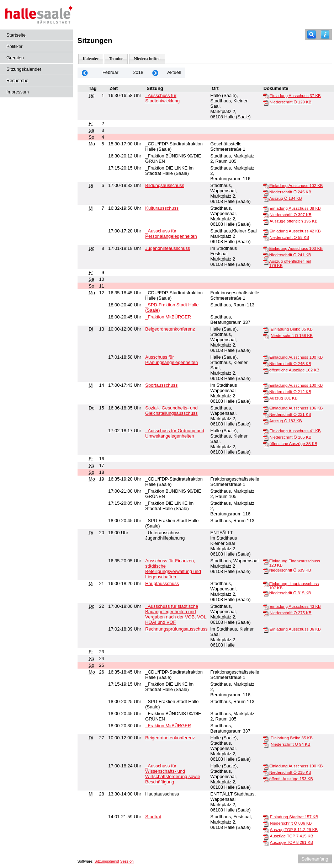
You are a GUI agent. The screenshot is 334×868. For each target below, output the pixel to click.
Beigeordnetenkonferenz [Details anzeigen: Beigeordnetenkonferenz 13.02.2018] (170, 329)
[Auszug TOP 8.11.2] (266, 830)
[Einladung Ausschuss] (266, 96)
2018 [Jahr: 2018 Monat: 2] (138, 72)
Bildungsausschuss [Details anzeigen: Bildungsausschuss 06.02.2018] (165, 185)
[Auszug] (266, 398)
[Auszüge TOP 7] (266, 836)
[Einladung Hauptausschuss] (266, 584)
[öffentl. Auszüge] (266, 779)
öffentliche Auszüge (294, 370)
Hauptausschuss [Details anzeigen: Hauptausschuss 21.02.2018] (162, 583)
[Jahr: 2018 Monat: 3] (155, 73)
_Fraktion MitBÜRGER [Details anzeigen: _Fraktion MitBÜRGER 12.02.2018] (168, 317)
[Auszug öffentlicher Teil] (266, 262)
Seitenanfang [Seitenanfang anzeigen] (315, 859)
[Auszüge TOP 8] (266, 843)
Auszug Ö (286, 198)
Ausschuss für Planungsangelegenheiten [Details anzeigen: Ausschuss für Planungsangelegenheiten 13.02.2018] (171, 360)
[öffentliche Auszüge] (266, 370)
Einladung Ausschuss (295, 96)
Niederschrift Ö (291, 102)
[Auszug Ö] (266, 199)
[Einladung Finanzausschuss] (266, 561)
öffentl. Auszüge (291, 779)
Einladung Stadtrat (294, 817)
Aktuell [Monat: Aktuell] (174, 72)
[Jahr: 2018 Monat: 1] (85, 73)
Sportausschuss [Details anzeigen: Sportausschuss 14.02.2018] (161, 385)
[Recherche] (312, 35)
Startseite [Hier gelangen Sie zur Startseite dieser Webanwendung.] (16, 35)
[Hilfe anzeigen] (325, 35)
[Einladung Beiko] (266, 329)
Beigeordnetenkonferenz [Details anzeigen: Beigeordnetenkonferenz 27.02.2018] (170, 738)
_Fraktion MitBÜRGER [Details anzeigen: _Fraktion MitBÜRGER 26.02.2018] (168, 726)
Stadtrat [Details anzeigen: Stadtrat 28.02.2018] (153, 817)
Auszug (283, 398)
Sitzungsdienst (107, 861)
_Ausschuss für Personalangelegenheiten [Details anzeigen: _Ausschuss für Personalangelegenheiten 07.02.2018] (171, 234)
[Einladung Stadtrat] (266, 817)
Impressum (18, 92)
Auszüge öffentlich (294, 221)
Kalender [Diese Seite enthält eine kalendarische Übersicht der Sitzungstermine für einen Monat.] (91, 59)
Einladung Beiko (292, 329)
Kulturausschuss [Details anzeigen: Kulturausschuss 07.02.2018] (162, 208)
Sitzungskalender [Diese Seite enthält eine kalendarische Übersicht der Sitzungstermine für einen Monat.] (24, 69)
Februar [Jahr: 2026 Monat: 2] (110, 72)
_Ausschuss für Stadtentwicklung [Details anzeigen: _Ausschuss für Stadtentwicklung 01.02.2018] (162, 98)
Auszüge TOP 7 (292, 836)
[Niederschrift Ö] (266, 102)
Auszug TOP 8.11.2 (294, 830)
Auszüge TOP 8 (292, 842)
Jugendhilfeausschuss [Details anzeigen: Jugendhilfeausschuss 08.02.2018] (168, 248)
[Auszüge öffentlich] (266, 221)
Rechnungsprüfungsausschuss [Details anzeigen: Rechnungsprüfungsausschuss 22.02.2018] (176, 629)
